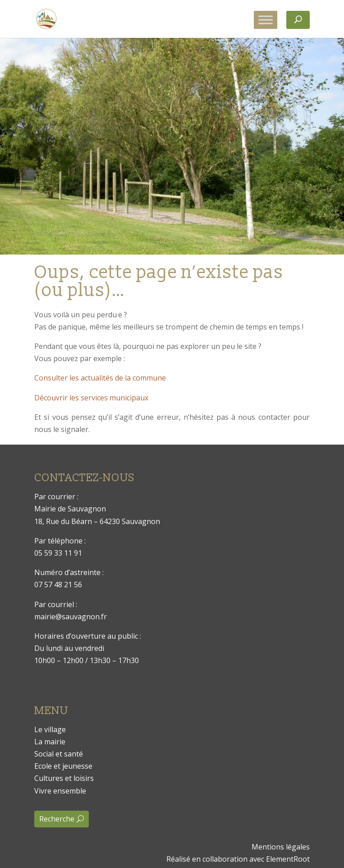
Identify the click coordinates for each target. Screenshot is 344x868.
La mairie (50, 742)
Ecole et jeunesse (63, 766)
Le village (50, 729)
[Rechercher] (298, 20)
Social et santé (59, 754)
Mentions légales (281, 847)
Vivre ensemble (60, 791)
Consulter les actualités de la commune (100, 378)
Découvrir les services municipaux (91, 398)
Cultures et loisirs (64, 778)
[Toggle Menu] (266, 20)
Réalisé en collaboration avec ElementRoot (238, 859)
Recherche (57, 819)
